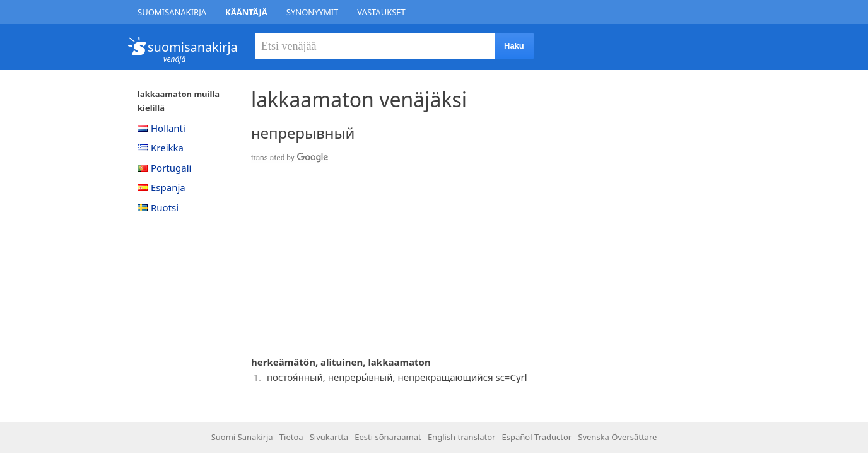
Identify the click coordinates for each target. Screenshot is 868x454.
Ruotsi (158, 207)
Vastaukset (381, 12)
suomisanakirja (193, 47)
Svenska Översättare (617, 437)
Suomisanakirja (172, 12)
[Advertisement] (450, 261)
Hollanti (161, 128)
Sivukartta (329, 437)
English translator (462, 437)
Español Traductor (537, 437)
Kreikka (161, 148)
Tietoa (291, 437)
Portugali (164, 168)
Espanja (161, 187)
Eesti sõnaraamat (388, 437)
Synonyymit (313, 12)
